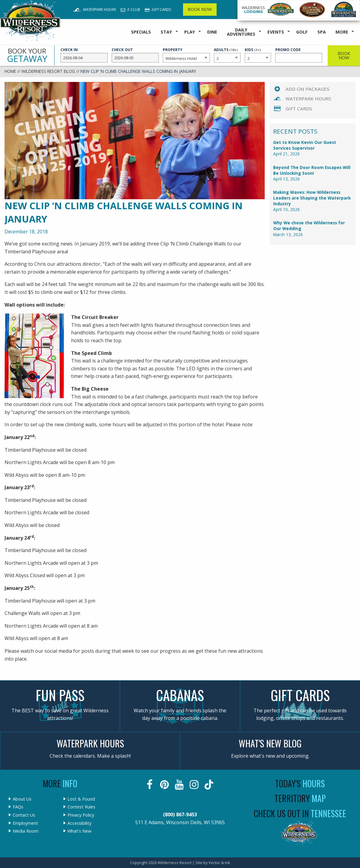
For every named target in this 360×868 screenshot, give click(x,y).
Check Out (135, 55)
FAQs (18, 807)
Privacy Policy (81, 815)
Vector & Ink (219, 863)
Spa (322, 32)
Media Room (26, 831)
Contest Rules (81, 807)
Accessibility (79, 823)
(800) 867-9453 (180, 814)
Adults (227, 55)
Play (190, 32)
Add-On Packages (308, 89)
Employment (25, 823)
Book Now (200, 9)
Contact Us (24, 815)
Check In (84, 55)
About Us (22, 799)
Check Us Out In (300, 813)
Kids (258, 55)
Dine (212, 32)
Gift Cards (158, 9)
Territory (300, 798)
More (342, 32)
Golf (302, 32)
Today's (300, 783)
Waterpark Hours (94, 9)
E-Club (130, 9)
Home (10, 71)
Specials (141, 32)
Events (276, 32)
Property (186, 55)
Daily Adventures (241, 32)
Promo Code (299, 55)
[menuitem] (141, 32)
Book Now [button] (344, 55)
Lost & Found (81, 799)
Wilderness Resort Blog (48, 71)
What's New (79, 831)
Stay (166, 32)
